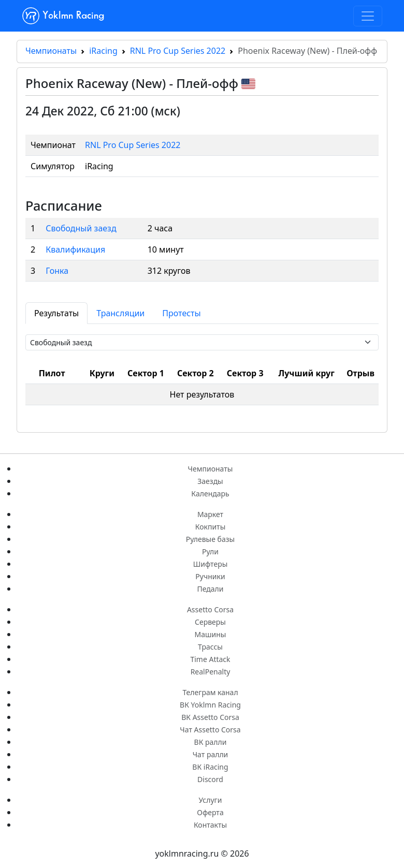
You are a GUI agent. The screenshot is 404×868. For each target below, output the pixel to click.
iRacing (103, 51)
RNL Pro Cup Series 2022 (178, 51)
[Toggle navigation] (368, 16)
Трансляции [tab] (120, 313)
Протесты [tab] (181, 313)
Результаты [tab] (56, 313)
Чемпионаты (51, 51)
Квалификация (75, 249)
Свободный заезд (81, 228)
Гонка (57, 271)
